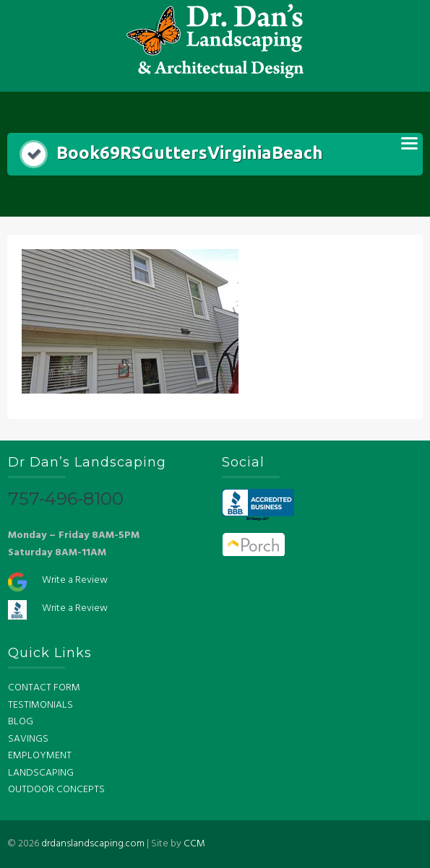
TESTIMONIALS (40, 705)
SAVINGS (28, 739)
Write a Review (75, 580)
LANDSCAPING (41, 773)
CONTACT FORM (44, 688)
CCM (194, 844)
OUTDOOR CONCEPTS (56, 790)
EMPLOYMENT (40, 756)
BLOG (21, 722)
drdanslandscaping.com (93, 844)
